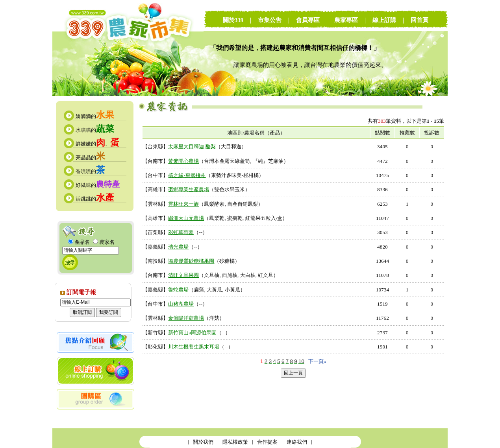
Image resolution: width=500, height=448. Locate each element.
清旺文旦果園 (183, 275)
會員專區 (308, 20)
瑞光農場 (178, 247)
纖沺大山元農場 (186, 218)
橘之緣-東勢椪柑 (187, 175)
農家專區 (346, 20)
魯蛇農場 (178, 290)
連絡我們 (297, 442)
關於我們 (203, 442)
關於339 (233, 20)
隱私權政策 (235, 442)
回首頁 (419, 20)
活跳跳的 (95, 199)
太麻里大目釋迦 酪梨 (192, 147)
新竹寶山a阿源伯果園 (192, 333)
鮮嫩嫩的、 (97, 144)
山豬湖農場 (181, 304)
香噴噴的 (90, 171)
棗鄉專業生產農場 (189, 189)
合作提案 (267, 442)
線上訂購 (384, 20)
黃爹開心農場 (183, 161)
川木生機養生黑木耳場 (194, 347)
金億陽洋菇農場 (186, 318)
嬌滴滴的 (95, 116)
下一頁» (317, 361)
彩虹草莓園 (181, 232)
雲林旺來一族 (183, 204)
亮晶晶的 (90, 158)
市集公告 (270, 20)
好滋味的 (98, 185)
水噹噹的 (95, 130)
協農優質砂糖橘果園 (191, 261)
